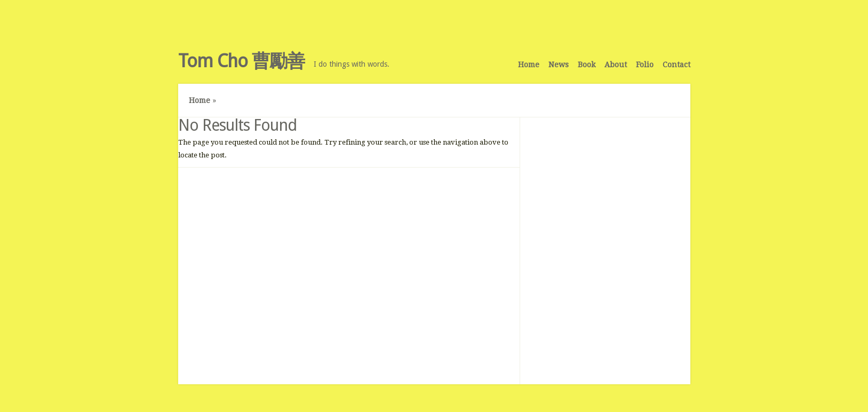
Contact (676, 65)
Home (529, 65)
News (559, 65)
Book (587, 65)
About (616, 65)
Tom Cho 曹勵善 (241, 61)
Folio (645, 65)
